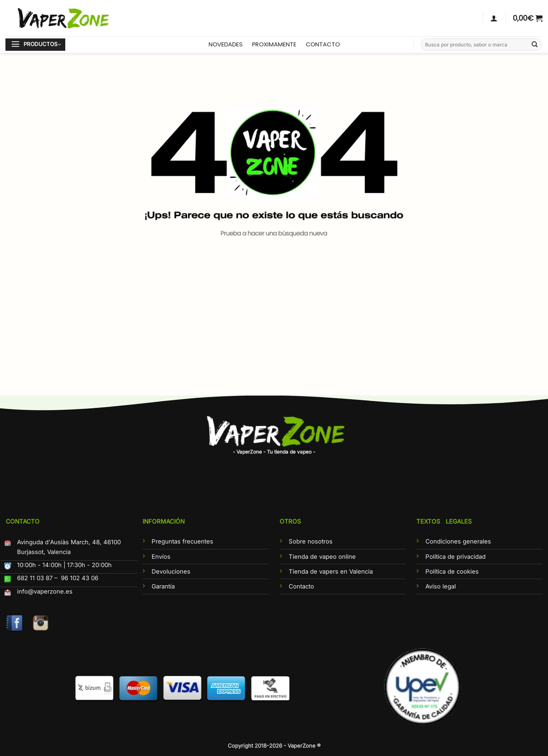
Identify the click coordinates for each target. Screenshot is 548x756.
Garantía (163, 586)
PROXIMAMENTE (274, 44)
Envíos (161, 557)
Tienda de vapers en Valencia (331, 571)
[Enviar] (535, 45)
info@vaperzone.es (45, 591)
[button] (528, 18)
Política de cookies (452, 571)
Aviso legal (441, 586)
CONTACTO (323, 44)
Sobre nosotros (311, 541)
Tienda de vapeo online (322, 557)
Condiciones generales (458, 541)
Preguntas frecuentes (182, 541)
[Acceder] (494, 18)
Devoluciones (171, 571)
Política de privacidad (456, 557)
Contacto (301, 586)
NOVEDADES (226, 44)
